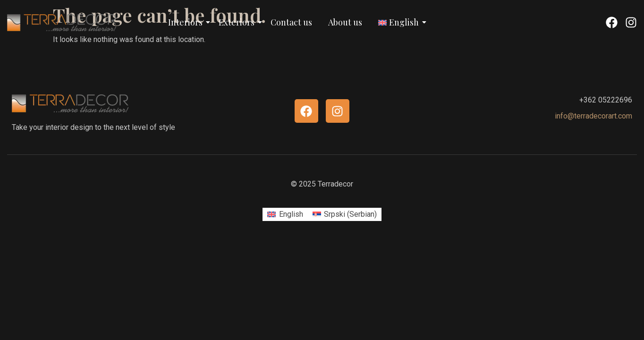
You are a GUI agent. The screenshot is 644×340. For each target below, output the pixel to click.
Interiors (187, 22)
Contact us (291, 22)
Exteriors (238, 22)
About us (345, 22)
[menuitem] (285, 214)
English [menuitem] (291, 214)
